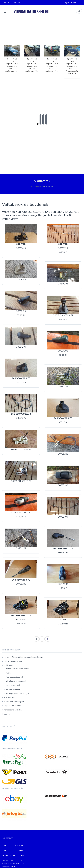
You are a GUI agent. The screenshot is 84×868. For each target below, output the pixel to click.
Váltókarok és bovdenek (16, 681)
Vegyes (7, 714)
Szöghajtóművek (13, 685)
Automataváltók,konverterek (18, 669)
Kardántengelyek (13, 689)
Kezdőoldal (36, 186)
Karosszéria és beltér (13, 710)
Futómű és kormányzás (14, 701)
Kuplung (9, 673)
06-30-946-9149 (13, 3)
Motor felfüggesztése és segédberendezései (24, 657)
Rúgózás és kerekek (13, 706)
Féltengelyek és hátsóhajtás (18, 693)
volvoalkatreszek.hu (31, 11)
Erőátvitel (8, 665)
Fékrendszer (9, 697)
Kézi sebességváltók (15, 677)
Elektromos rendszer (13, 661)
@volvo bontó (71, 3)
